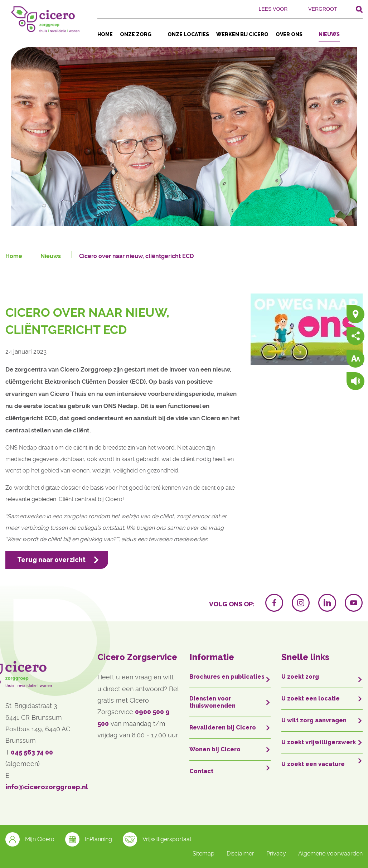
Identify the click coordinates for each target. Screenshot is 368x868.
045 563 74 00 (32, 752)
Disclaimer (240, 854)
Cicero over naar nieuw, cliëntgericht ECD (136, 256)
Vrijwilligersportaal (157, 839)
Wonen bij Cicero (215, 749)
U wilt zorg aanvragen (314, 720)
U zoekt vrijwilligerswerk (319, 742)
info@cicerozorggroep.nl (47, 787)
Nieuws (329, 34)
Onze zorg (136, 34)
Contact (201, 771)
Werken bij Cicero (242, 34)
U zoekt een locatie (311, 699)
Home (105, 34)
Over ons (289, 34)
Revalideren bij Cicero (223, 728)
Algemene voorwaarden (330, 854)
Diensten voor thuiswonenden (212, 702)
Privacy (276, 854)
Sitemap (204, 854)
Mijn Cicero (30, 839)
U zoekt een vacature (313, 764)
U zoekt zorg (300, 677)
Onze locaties (188, 34)
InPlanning (89, 839)
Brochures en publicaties (227, 677)
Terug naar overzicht (51, 560)
